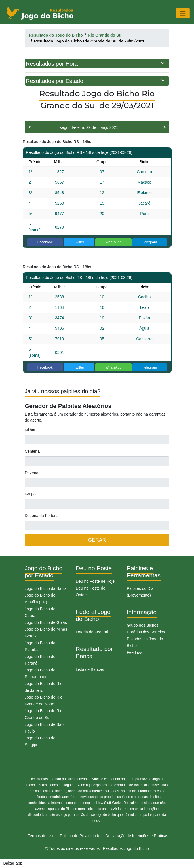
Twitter (79, 242)
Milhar (30, 430)
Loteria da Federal (92, 632)
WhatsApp (113, 242)
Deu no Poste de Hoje (95, 581)
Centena (32, 451)
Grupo (30, 494)
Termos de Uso (41, 836)
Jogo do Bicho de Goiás (46, 622)
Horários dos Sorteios (146, 632)
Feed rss (134, 652)
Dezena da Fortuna (42, 516)
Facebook (45, 242)
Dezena (31, 473)
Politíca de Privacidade (80, 836)
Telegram (150, 242)
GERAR (97, 540)
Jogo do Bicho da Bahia (46, 588)
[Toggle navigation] (183, 13)
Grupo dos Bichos (143, 625)
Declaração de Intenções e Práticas (137, 836)
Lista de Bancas (90, 669)
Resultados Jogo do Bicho (126, 848)
